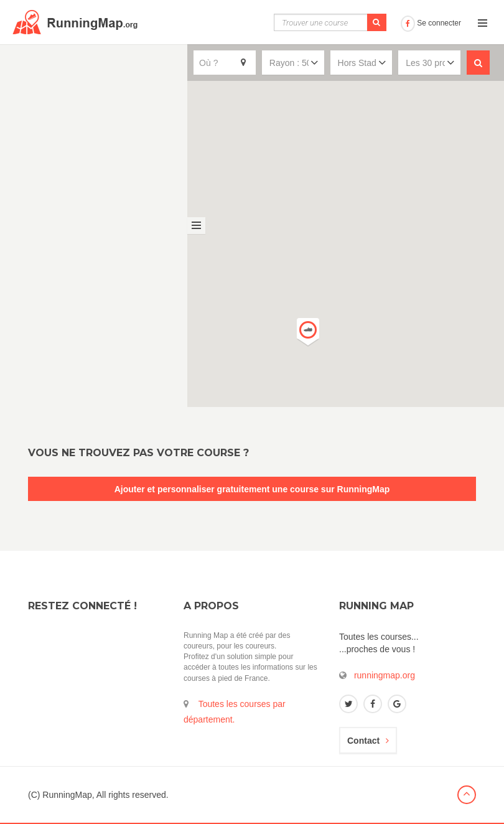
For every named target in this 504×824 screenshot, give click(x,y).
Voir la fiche (153, 165)
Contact (368, 741)
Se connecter (431, 23)
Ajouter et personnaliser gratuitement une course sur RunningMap (252, 489)
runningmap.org (385, 675)
